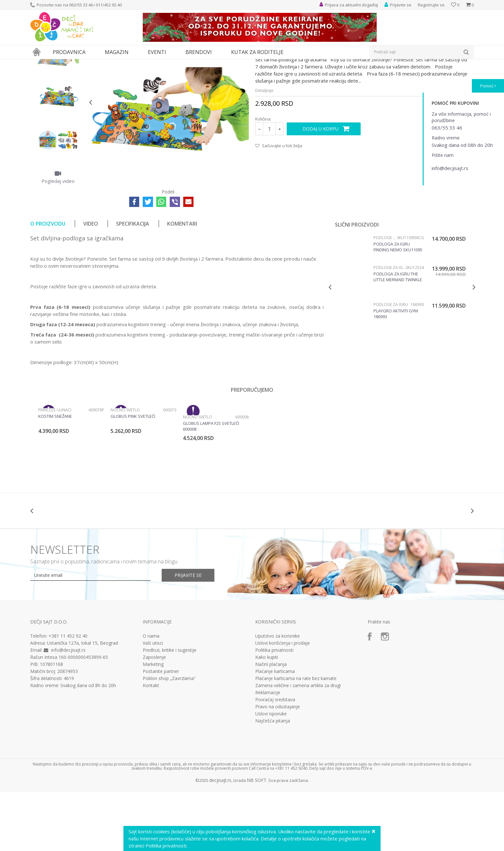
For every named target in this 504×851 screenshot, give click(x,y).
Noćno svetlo (125, 469)
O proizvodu (48, 283)
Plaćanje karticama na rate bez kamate (296, 738)
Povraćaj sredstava (275, 759)
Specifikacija (133, 283)
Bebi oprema (85, 63)
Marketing (153, 723)
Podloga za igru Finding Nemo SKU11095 (398, 306)
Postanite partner (161, 730)
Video (91, 283)
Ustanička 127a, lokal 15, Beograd (82, 702)
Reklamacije (268, 752)
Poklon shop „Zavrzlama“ (169, 738)
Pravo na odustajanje (278, 766)
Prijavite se (188, 634)
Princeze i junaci (55, 469)
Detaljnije (264, 149)
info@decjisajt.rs (68, 709)
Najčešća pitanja (273, 780)
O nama (151, 695)
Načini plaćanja (271, 723)
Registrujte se (431, 5)
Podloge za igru (116, 63)
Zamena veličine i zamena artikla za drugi (298, 745)
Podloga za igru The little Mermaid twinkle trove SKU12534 (398, 336)
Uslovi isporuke (271, 773)
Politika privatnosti (274, 709)
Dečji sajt (38, 63)
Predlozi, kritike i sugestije (170, 709)
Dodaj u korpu (320, 188)
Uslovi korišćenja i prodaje (283, 702)
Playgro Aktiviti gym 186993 (396, 373)
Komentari (182, 283)
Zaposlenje (154, 716)
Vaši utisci (153, 702)
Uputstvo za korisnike (278, 695)
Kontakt (151, 745)
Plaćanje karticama (275, 730)
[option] (58, 112)
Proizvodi (60, 63)
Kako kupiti (267, 716)
